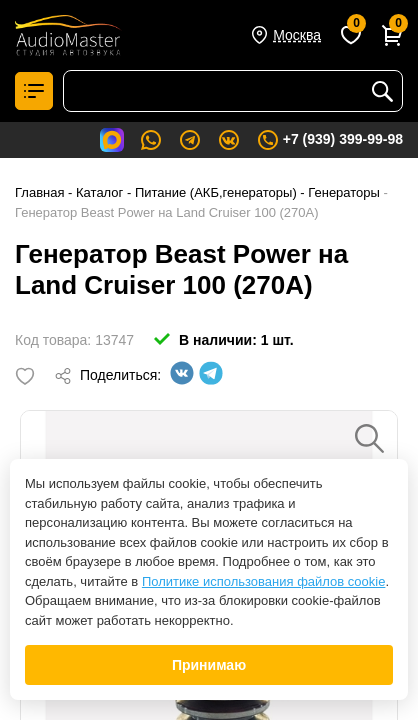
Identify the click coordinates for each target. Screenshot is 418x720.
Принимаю (209, 665)
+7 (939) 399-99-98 (329, 140)
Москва (297, 35)
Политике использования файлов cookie (264, 581)
